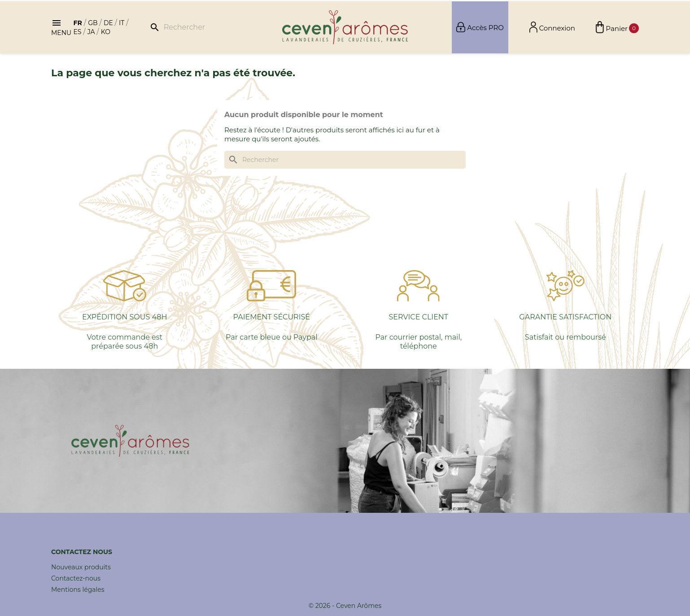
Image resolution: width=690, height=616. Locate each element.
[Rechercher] (188, 27)
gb (93, 23)
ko (106, 32)
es (77, 32)
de (108, 23)
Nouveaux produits (81, 567)
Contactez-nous (76, 578)
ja (91, 32)
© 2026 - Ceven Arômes (345, 606)
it (122, 23)
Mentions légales (78, 590)
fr (77, 23)
